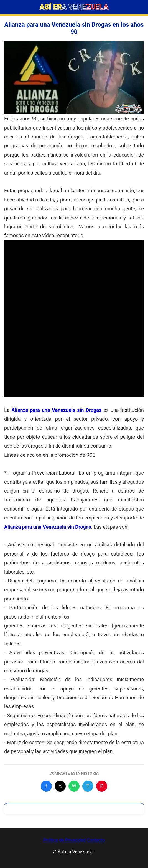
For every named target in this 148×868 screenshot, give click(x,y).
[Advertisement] (74, 279)
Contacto (96, 840)
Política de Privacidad (64, 840)
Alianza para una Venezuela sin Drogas (56, 410)
